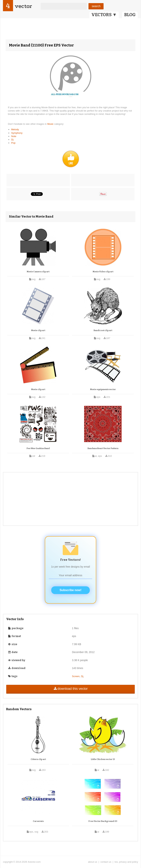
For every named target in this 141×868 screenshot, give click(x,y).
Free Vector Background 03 (103, 821)
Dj (12, 140)
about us (93, 862)
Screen (76, 676)
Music (51, 124)
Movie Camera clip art (38, 272)
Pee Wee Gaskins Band (38, 448)
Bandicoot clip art (103, 330)
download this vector (70, 689)
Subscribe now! (70, 590)
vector (23, 6)
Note (14, 136)
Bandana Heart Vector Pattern (103, 448)
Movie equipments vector (103, 389)
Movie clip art (38, 330)
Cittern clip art (38, 759)
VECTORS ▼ (104, 15)
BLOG (130, 15)
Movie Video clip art (103, 272)
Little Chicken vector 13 (103, 759)
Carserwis (38, 821)
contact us (106, 862)
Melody (15, 129)
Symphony (17, 133)
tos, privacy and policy (126, 862)
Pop (13, 143)
